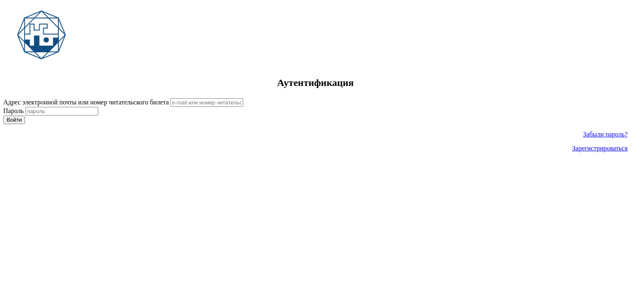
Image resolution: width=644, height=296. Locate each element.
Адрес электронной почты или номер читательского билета (86, 102)
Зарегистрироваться (600, 148)
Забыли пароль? (605, 134)
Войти (14, 120)
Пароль (14, 111)
